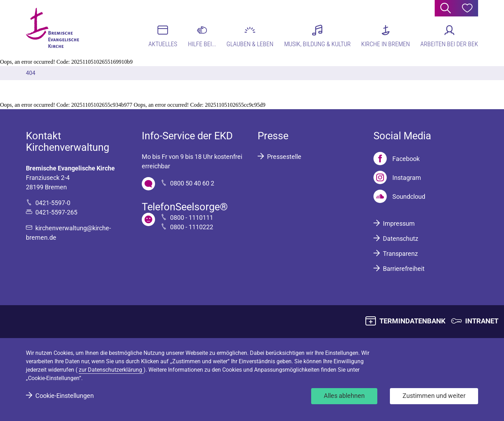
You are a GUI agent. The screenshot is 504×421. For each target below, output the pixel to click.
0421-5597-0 (53, 203)
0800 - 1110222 (192, 227)
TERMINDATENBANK (412, 321)
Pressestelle (284, 157)
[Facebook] (397, 159)
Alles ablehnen (344, 396)
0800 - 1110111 (192, 217)
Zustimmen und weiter (434, 396)
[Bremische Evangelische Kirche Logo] (53, 28)
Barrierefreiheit (404, 269)
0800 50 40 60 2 (192, 183)
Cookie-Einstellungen (65, 396)
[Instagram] (397, 177)
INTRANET (482, 321)
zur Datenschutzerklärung (111, 370)
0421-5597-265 (56, 212)
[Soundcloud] (399, 196)
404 (31, 73)
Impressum (399, 223)
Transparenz (400, 254)
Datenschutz (401, 238)
